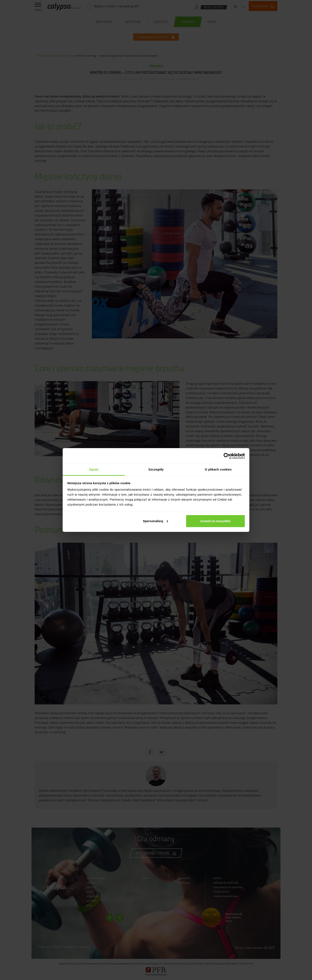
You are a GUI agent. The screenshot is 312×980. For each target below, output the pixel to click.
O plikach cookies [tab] (218, 469)
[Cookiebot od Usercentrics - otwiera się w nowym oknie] (227, 456)
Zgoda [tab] (94, 469)
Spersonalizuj (156, 521)
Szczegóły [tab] (156, 469)
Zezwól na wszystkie (215, 521)
